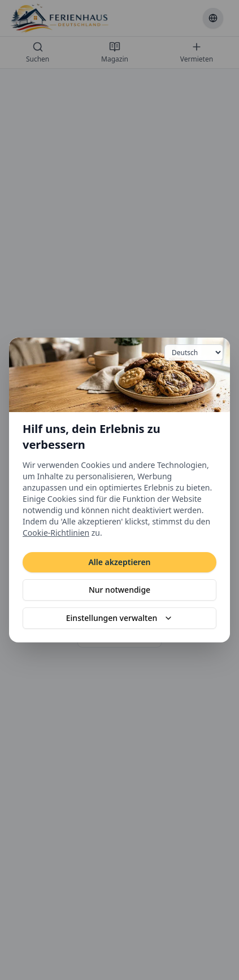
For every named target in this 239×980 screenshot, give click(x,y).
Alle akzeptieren (119, 562)
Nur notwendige (120, 590)
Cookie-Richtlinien (56, 533)
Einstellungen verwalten (120, 618)
